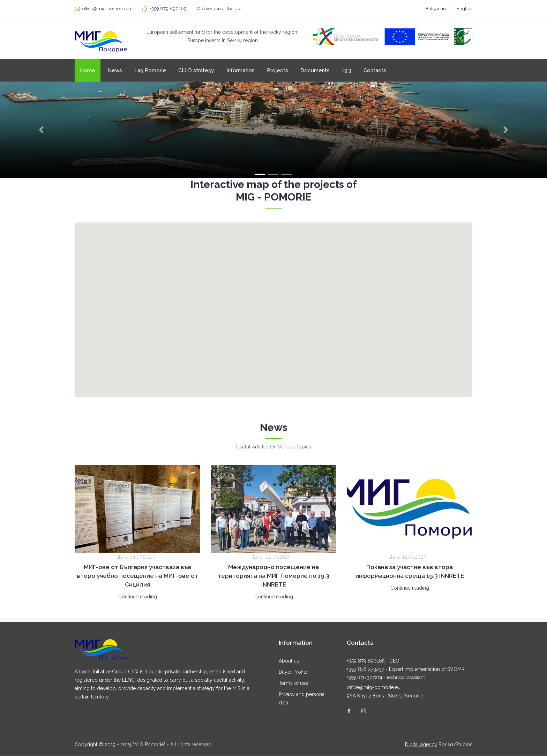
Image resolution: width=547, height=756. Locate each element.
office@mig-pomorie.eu (106, 9)
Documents (315, 70)
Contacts (375, 70)
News (115, 70)
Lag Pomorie (150, 70)
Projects (278, 70)
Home (88, 70)
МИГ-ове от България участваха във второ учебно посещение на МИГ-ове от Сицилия (137, 576)
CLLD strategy (196, 70)
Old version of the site (219, 9)
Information (241, 70)
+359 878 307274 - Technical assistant (386, 678)
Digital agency (421, 745)
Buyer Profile (293, 672)
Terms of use (293, 683)
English (464, 9)
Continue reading (138, 597)
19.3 (347, 70)
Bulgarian (436, 9)
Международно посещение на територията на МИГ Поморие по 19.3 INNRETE (273, 576)
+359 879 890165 (168, 9)
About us (289, 661)
